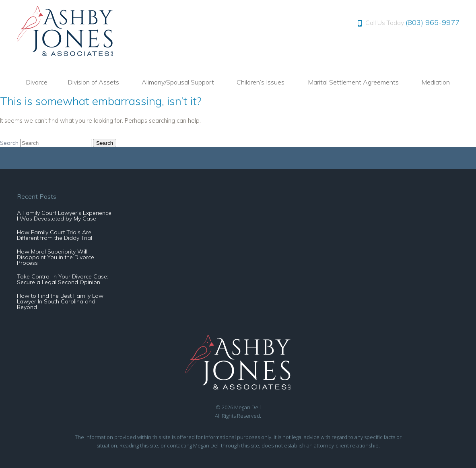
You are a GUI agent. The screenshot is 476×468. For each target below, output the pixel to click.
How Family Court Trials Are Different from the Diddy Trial (55, 235)
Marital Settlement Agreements (353, 82)
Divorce (37, 82)
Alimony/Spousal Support (178, 82)
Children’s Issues (261, 82)
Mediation (436, 82)
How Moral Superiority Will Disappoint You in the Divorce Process (56, 257)
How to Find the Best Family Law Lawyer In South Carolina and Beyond (60, 301)
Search (9, 143)
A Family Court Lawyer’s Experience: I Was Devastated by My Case (65, 216)
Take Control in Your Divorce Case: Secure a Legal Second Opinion (63, 279)
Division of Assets (93, 82)
